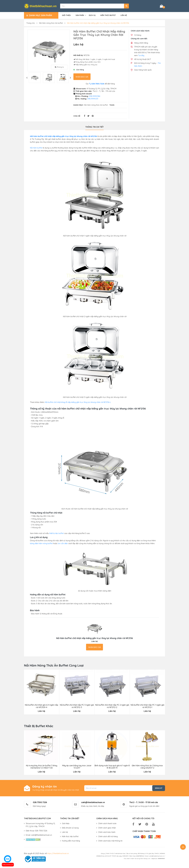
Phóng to (59, 67)
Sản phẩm (80, 15)
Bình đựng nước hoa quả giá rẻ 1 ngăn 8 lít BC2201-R (112, 767)
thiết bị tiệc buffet (56, 533)
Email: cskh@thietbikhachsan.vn (39, 835)
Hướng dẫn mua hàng (71, 841)
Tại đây (141, 55)
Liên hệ (124, 15)
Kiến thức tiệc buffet (70, 836)
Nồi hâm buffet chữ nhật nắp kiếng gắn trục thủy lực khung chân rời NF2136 (98, 23)
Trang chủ (31, 23)
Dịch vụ (92, 15)
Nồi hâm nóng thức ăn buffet (51, 23)
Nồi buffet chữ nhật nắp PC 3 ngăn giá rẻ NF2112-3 (77, 706)
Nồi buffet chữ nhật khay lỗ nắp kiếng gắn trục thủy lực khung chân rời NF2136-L (78, 402)
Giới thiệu (66, 15)
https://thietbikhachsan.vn (58, 853)
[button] (126, 6)
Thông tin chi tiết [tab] (94, 127)
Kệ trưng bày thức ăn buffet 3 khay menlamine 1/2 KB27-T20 (42, 767)
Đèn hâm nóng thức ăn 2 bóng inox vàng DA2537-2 (147, 767)
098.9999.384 (95, 96)
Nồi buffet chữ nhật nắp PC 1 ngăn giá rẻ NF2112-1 (147, 706)
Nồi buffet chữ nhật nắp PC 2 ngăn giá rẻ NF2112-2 (112, 706)
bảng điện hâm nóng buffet (41, 543)
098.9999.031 (8, 865)
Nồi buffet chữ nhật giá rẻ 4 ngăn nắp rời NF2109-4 (42, 706)
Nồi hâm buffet (36, 148)
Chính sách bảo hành (107, 832)
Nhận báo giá (82, 77)
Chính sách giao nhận (107, 828)
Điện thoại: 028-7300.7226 (36, 831)
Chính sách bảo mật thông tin (110, 841)
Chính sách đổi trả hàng (108, 836)
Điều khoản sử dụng (70, 828)
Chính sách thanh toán (107, 823)
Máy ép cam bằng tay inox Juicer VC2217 (77, 767)
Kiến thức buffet (108, 15)
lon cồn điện (63, 543)
